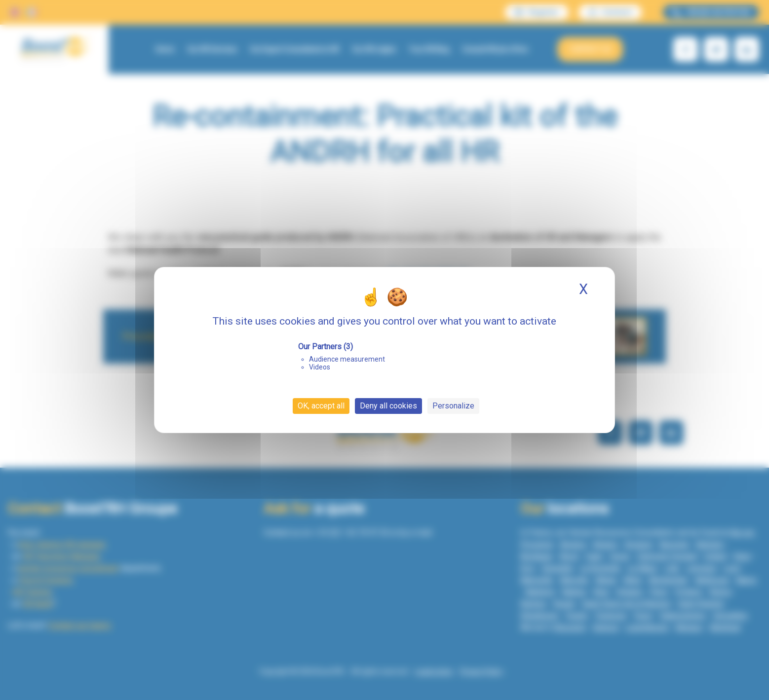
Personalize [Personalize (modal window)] (453, 406)
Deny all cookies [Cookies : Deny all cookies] (388, 406)
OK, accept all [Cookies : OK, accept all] (321, 406)
